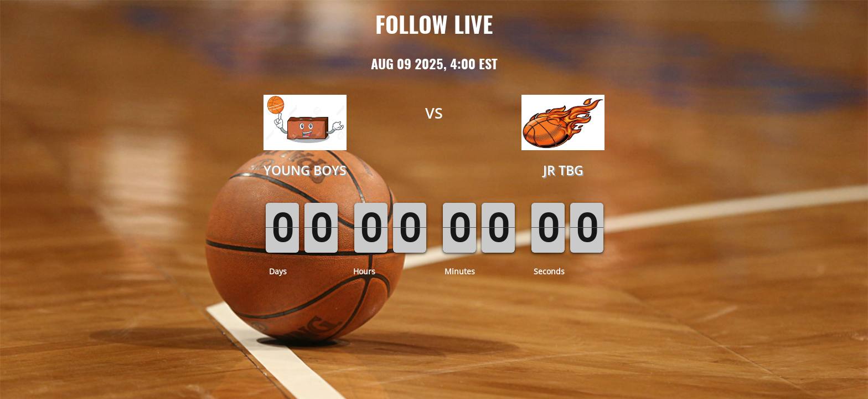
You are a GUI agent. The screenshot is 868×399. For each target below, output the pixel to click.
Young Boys (305, 170)
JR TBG (563, 170)
